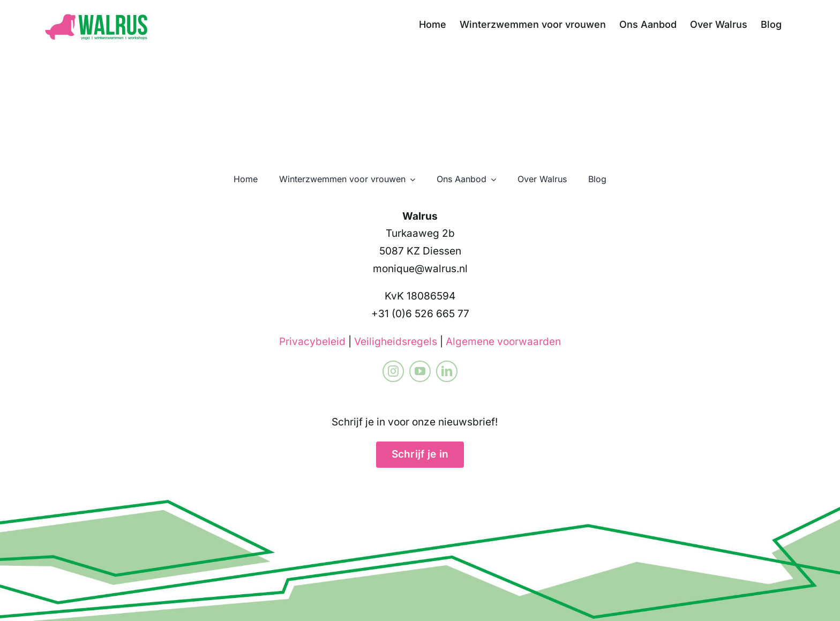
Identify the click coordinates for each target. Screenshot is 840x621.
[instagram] (393, 371)
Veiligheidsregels (396, 342)
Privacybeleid (312, 342)
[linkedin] (447, 371)
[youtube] (420, 371)
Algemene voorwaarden (503, 342)
